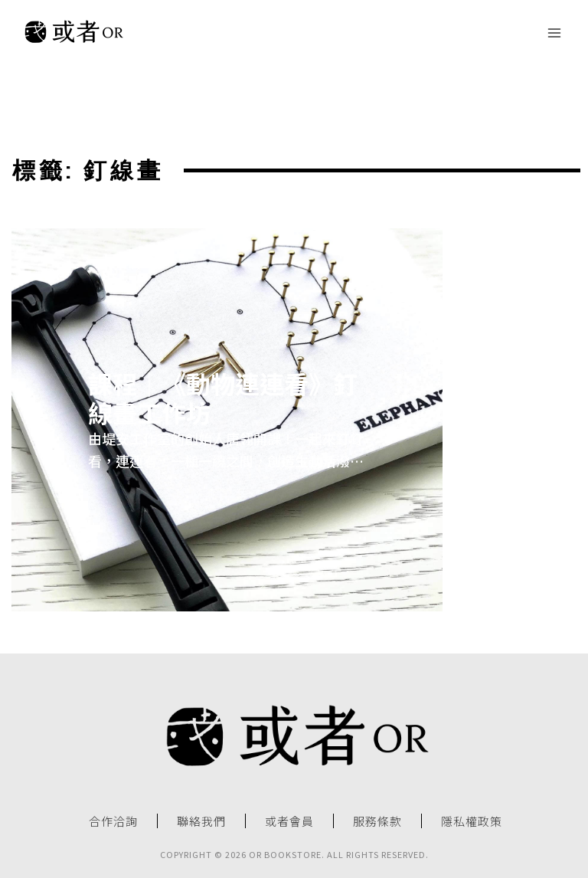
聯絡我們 (201, 821)
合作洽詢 (113, 821)
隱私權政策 (472, 821)
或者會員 (289, 821)
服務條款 (377, 821)
